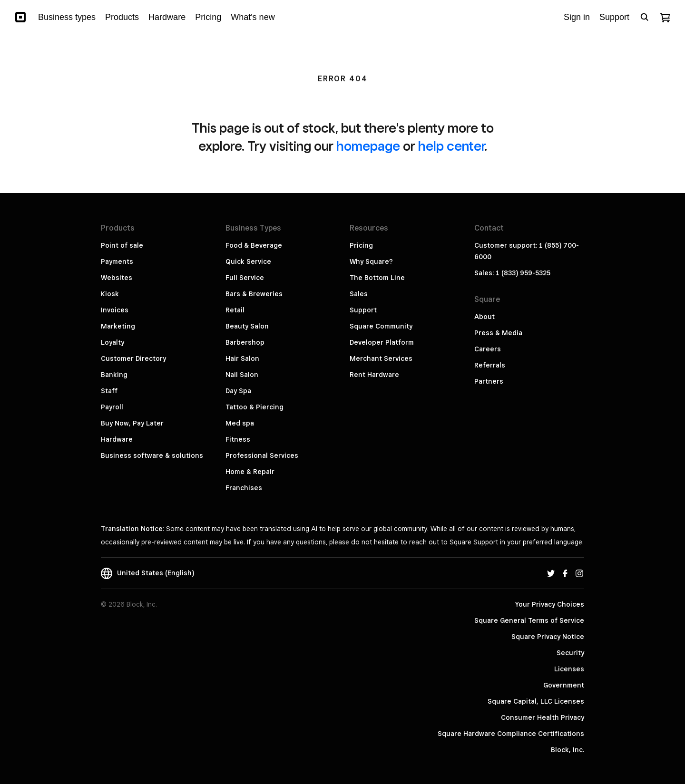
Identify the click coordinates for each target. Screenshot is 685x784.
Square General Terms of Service (529, 620)
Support (363, 310)
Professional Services (262, 455)
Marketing (118, 326)
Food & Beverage (254, 245)
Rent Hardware (374, 375)
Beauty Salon (247, 326)
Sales (359, 294)
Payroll (112, 407)
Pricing (361, 245)
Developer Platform (382, 342)
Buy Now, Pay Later (132, 423)
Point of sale (122, 245)
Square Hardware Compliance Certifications (511, 734)
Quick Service (248, 261)
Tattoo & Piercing (254, 407)
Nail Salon (242, 375)
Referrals (490, 365)
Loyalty (113, 342)
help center (451, 146)
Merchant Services (381, 358)
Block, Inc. (568, 750)
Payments (117, 261)
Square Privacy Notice (548, 637)
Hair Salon (242, 358)
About (484, 317)
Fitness (238, 439)
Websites (117, 278)
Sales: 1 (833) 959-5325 (512, 273)
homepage (368, 146)
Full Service (245, 278)
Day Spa (238, 391)
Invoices (115, 310)
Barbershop (245, 342)
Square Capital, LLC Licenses (536, 701)
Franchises (244, 488)
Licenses (569, 669)
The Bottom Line (377, 278)
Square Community (381, 326)
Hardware (117, 439)
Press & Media (498, 333)
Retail (235, 310)
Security (570, 653)
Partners (489, 381)
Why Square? (371, 261)
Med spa (240, 423)
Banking (114, 375)
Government (564, 685)
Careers (488, 349)
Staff (109, 391)
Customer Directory (133, 358)
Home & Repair (250, 472)
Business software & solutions (152, 455)
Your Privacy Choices (550, 604)
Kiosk (110, 294)
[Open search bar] (645, 17)
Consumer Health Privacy (543, 717)
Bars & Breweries (254, 294)
